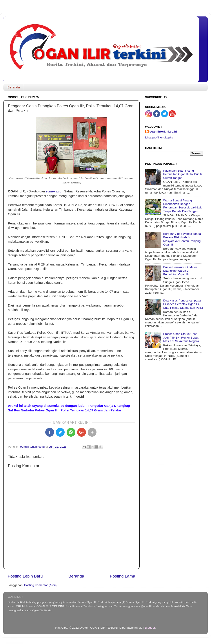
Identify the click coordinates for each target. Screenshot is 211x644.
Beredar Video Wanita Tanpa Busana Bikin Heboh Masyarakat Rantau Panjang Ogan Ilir (182, 239)
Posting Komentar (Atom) (41, 585)
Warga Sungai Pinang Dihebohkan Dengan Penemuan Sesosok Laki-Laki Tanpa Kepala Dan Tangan (183, 206)
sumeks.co (54, 191)
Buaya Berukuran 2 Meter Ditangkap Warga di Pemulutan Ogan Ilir (180, 271)
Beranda (14, 87)
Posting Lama (122, 576)
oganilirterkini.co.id (163, 132)
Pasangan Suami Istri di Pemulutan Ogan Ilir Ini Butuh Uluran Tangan (182, 174)
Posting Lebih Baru (25, 576)
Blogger (150, 628)
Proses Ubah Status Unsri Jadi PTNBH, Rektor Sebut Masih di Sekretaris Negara (181, 337)
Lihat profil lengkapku (159, 137)
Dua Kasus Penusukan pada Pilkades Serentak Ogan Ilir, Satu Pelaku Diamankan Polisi (183, 304)
